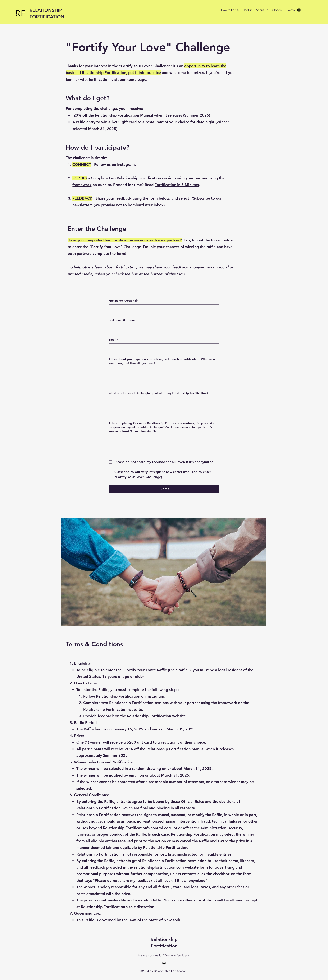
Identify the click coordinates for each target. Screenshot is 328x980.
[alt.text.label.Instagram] (299, 10)
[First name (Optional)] (163, 309)
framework (82, 185)
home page (136, 79)
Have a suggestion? (151, 955)
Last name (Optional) (123, 320)
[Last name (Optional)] (163, 328)
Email (113, 340)
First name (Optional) (123, 301)
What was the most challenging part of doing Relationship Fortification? (158, 393)
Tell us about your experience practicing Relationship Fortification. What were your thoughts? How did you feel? (162, 361)
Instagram (126, 164)
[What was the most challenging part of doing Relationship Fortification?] (164, 407)
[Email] (163, 348)
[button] (248, 10)
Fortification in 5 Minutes (177, 185)
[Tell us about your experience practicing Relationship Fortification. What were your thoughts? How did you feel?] (164, 377)
